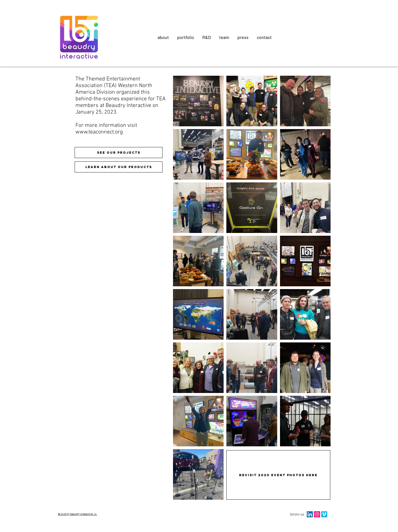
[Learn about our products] (119, 167)
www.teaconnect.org (99, 132)
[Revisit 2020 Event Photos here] (278, 475)
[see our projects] (119, 153)
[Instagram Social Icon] (317, 514)
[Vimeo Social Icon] (324, 514)
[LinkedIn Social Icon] (310, 514)
